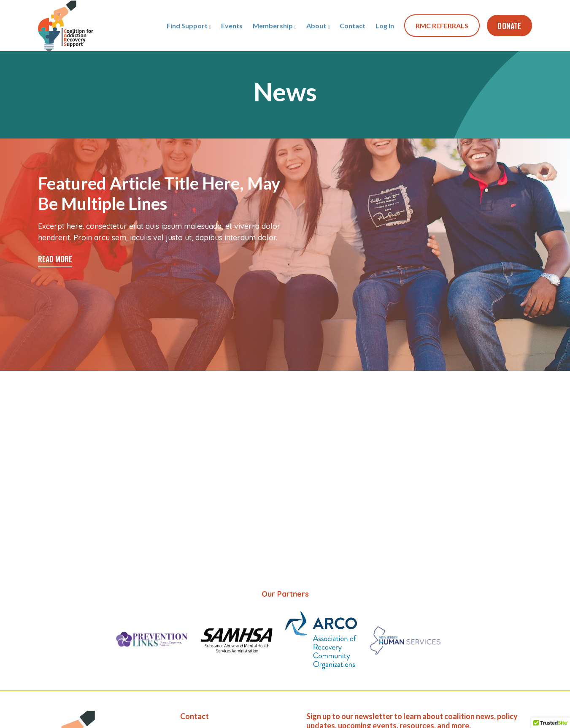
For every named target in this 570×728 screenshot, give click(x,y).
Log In (385, 26)
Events (232, 26)
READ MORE (55, 259)
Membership (273, 26)
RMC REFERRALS (442, 26)
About (316, 26)
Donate (509, 26)
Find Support (187, 26)
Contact (353, 26)
